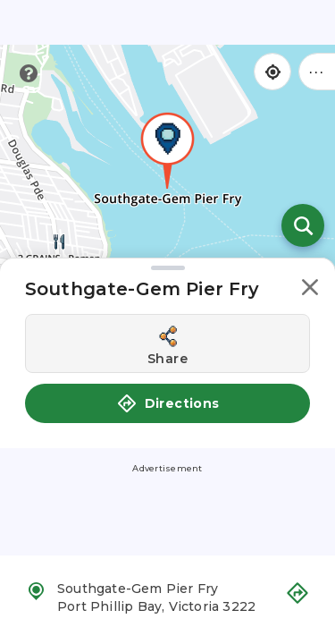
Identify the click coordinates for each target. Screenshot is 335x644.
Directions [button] (168, 403)
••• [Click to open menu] (317, 71)
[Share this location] (167, 343)
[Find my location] (272, 72)
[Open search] (303, 225)
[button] (310, 290)
